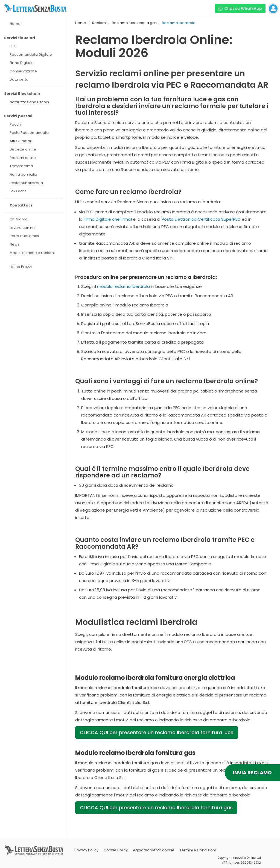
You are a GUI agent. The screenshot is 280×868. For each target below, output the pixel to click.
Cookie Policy (116, 850)
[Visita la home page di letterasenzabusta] (35, 8)
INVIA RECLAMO (252, 773)
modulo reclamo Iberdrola (123, 286)
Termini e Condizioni (198, 850)
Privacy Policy (86, 850)
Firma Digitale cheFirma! (108, 219)
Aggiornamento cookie (154, 850)
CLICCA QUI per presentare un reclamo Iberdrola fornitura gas (156, 808)
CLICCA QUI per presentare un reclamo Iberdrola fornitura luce (157, 732)
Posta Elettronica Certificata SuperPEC (201, 219)
